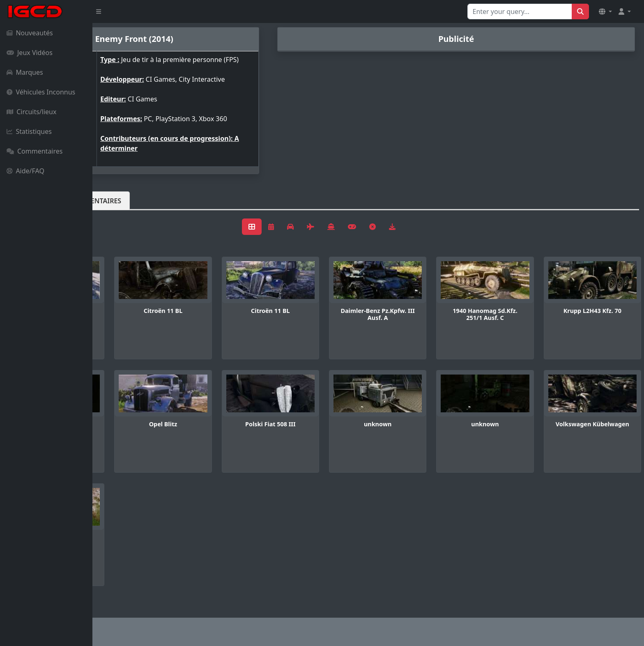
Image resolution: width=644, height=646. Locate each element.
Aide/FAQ (25, 171)
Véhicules (125, 207)
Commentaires (34, 151)
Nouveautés (30, 33)
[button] (605, 11)
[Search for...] (520, 11)
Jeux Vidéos (30, 53)
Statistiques (29, 131)
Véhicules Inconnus (41, 92)
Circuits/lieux (31, 112)
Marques (25, 72)
